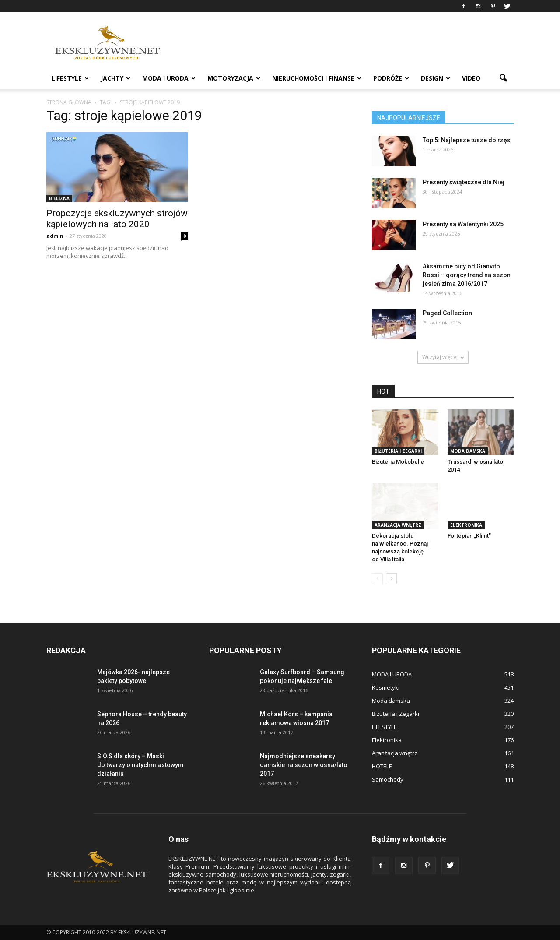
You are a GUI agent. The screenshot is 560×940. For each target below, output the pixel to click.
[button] (503, 78)
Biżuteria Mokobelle (398, 462)
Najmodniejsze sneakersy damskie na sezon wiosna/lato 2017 (304, 765)
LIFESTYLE (70, 78)
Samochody (388, 779)
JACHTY (115, 78)
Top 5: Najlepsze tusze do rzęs (467, 140)
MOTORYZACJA (234, 78)
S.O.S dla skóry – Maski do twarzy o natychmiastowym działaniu (140, 765)
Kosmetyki (386, 687)
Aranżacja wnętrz (398, 525)
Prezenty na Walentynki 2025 (463, 224)
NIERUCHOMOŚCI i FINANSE (317, 78)
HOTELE (382, 766)
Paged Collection (447, 313)
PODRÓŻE (391, 78)
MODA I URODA (169, 78)
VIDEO (471, 78)
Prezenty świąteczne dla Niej (464, 182)
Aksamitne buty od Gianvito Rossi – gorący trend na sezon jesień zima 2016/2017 (467, 275)
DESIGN (436, 78)
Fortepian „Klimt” (469, 536)
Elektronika (466, 525)
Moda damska (468, 451)
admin (55, 236)
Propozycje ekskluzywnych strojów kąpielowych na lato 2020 (117, 219)
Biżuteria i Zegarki (398, 451)
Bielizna (59, 198)
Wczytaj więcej (443, 357)
